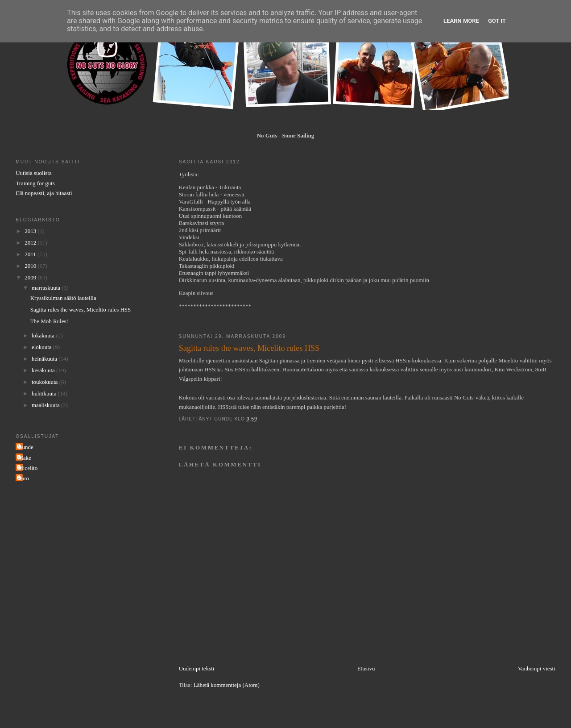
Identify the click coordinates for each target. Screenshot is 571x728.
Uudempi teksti (197, 668)
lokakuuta (44, 335)
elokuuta (42, 347)
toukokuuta (46, 382)
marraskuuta (47, 288)
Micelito (28, 468)
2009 (31, 277)
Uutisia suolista (34, 173)
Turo (23, 478)
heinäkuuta (45, 359)
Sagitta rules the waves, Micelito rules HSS (81, 310)
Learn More (461, 21)
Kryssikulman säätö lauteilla (63, 298)
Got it (497, 21)
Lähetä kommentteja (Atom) (227, 685)
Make (25, 458)
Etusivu (366, 668)
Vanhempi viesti (537, 668)
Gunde (26, 447)
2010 (31, 266)
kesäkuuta (44, 370)
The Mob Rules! (49, 321)
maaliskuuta (46, 405)
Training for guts (35, 183)
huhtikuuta (45, 393)
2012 (31, 243)
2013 (31, 231)
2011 (31, 254)
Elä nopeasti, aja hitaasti (44, 193)
